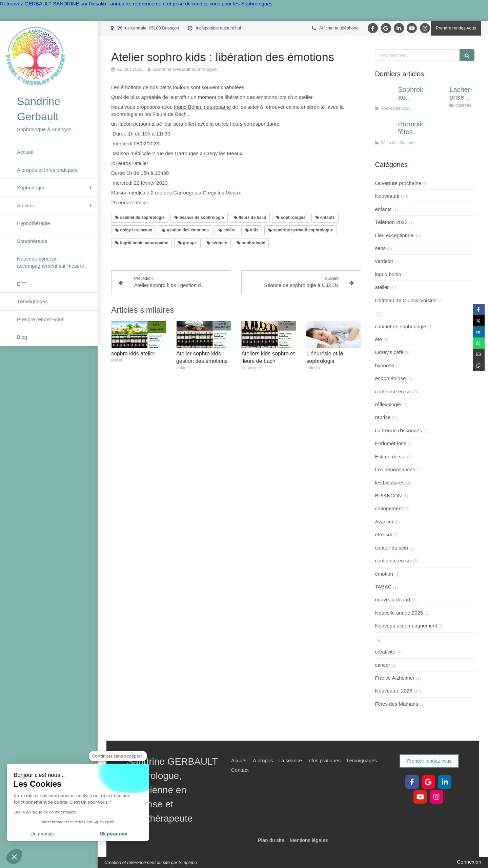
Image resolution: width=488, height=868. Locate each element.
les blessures (390, 483)
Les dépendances (395, 469)
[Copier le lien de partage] (479, 365)
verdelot (384, 261)
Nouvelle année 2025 (399, 613)
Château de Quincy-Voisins (405, 300)
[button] (14, 856)
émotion (384, 574)
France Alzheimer (395, 678)
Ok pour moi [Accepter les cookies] (114, 834)
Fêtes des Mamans (396, 704)
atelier (382, 287)
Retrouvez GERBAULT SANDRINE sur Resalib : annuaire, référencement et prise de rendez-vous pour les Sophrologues (136, 4)
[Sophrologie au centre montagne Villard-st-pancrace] (385, 96)
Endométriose (391, 443)
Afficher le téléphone (339, 28)
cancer (382, 665)
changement (389, 508)
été (378, 339)
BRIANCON (388, 495)
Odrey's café (389, 352)
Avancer (384, 522)
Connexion (469, 862)
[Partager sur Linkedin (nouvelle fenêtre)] (479, 332)
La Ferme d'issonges (398, 430)
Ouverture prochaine (398, 183)
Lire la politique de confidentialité (45, 812)
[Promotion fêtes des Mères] (385, 131)
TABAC (383, 587)
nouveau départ (392, 600)
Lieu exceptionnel (395, 235)
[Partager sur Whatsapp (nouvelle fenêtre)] (479, 343)
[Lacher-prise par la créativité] (436, 96)
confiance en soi (393, 391)
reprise (383, 417)
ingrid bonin (388, 274)
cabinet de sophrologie (400, 326)
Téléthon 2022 (391, 222)
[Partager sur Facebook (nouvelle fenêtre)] (479, 309)
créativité (385, 652)
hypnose (384, 365)
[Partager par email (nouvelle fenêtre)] (479, 354)
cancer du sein (391, 548)
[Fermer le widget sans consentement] (118, 756)
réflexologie (388, 404)
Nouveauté (387, 196)
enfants (383, 209)
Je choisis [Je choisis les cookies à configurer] (42, 834)
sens (380, 248)
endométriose (390, 378)
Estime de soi (390, 457)
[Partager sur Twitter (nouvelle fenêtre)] (479, 321)
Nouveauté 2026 (393, 691)
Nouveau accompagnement (406, 626)
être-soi (383, 534)
